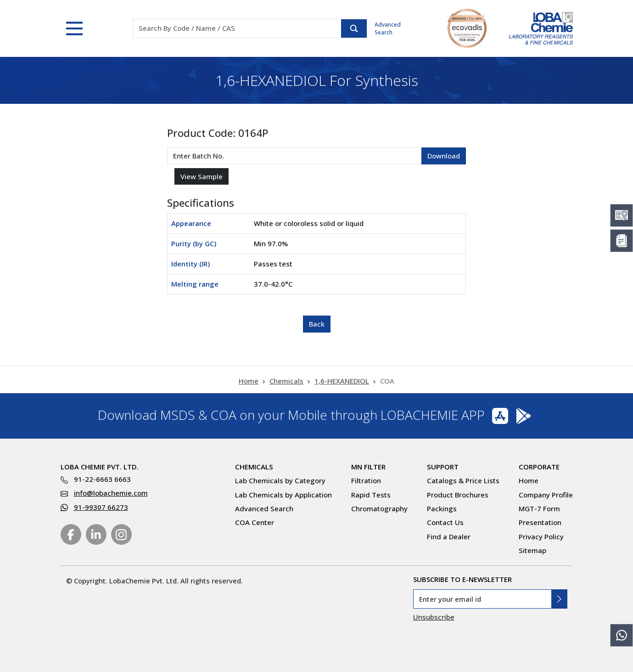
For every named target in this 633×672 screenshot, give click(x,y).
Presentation (540, 522)
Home (249, 385)
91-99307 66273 (101, 507)
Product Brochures (458, 495)
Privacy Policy (541, 536)
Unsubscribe (434, 617)
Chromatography (379, 508)
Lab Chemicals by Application (283, 495)
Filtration (366, 480)
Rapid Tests (371, 495)
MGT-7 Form (539, 508)
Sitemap (532, 550)
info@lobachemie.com (111, 493)
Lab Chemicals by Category (280, 480)
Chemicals (286, 385)
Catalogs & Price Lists (463, 480)
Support (443, 467)
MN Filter (368, 467)
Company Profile (546, 495)
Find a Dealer (449, 536)
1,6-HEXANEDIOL (342, 385)
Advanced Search (388, 28)
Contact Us (445, 522)
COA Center (255, 522)
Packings (442, 508)
